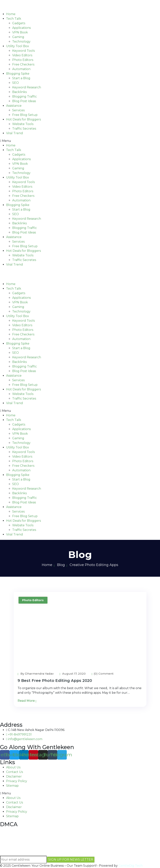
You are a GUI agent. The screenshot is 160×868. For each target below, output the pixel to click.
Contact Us (14, 772)
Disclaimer (14, 776)
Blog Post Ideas (24, 101)
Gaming (18, 37)
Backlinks (19, 92)
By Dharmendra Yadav (36, 674)
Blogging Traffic (25, 96)
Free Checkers (23, 64)
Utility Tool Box (18, 46)
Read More (27, 701)
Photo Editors (23, 60)
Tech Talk (14, 19)
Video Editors (22, 55)
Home (11, 14)
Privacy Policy (17, 781)
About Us (13, 767)
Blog (61, 565)
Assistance (14, 106)
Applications (21, 28)
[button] (80, 141)
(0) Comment (102, 674)
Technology (21, 42)
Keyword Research (27, 87)
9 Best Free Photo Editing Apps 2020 (55, 681)
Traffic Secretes (24, 129)
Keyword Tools (23, 51)
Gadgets (19, 23)
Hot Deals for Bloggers (23, 119)
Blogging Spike (18, 74)
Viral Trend (14, 133)
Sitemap (12, 786)
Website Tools (23, 124)
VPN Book (20, 32)
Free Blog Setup (25, 115)
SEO (16, 83)
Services (18, 110)
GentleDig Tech (131, 866)
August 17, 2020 (72, 674)
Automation (21, 69)
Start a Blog (21, 78)
